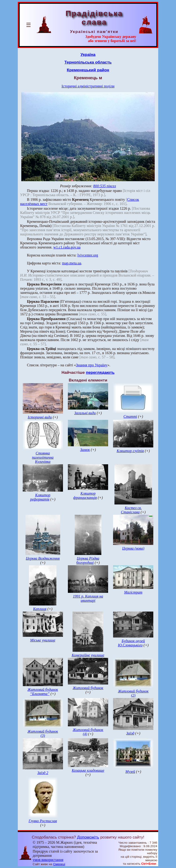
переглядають (100, 372)
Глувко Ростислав (43, 821)
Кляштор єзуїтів (130, 451)
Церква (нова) (133, 548)
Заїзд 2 (43, 773)
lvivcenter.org (88, 255)
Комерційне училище (88, 655)
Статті (130, 416)
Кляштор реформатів (40, 497)
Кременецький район (88, 70)
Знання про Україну (92, 365)
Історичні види (40, 417)
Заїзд (130, 733)
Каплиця (40, 609)
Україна (88, 54)
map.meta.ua (72, 263)
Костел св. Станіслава (131, 510)
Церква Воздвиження (43, 558)
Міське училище (43, 640)
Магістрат (133, 592)
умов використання (48, 860)
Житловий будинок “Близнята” (43, 692)
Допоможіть (88, 837)
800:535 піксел (104, 186)
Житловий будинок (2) (133, 693)
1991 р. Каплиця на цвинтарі (88, 598)
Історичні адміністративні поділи (88, 86)
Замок (85, 450)
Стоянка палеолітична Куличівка (43, 457)
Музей (130, 772)
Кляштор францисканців (85, 495)
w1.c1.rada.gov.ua (67, 247)
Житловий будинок (88, 688)
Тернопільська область (88, 62)
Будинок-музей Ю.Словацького (131, 643)
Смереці (59, 864)
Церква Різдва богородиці (88, 560)
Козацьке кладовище (88, 770)
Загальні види (85, 413)
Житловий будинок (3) (43, 733)
